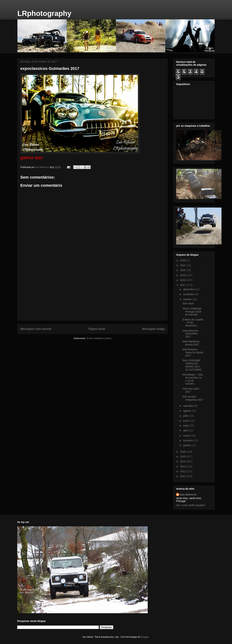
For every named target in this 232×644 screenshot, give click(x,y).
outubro (188, 299)
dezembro (189, 289)
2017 (183, 285)
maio (186, 426)
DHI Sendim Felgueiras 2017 (193, 398)
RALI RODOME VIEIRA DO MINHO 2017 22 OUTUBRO (192, 365)
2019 (183, 275)
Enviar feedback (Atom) (99, 338)
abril (186, 430)
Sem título (188, 303)
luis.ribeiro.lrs (188, 495)
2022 (183, 260)
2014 (183, 461)
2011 (183, 476)
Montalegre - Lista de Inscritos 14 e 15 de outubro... (193, 379)
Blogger (145, 637)
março (187, 436)
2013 (183, 466)
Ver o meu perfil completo (191, 505)
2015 (183, 457)
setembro (189, 406)
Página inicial (97, 329)
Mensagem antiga (153, 329)
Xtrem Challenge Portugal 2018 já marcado (192, 312)
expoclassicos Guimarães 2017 (190, 334)
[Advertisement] (92, 295)
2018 (183, 280)
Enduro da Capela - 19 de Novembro (193, 323)
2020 (183, 270)
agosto (187, 411)
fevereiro (188, 440)
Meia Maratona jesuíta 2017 (191, 343)
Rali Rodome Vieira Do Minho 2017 (193, 352)
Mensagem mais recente (36, 329)
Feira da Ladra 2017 (191, 390)
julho (186, 416)
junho (187, 421)
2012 (183, 471)
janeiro (187, 445)
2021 (183, 265)
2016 (183, 452)
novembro (189, 294)
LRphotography (44, 13)
